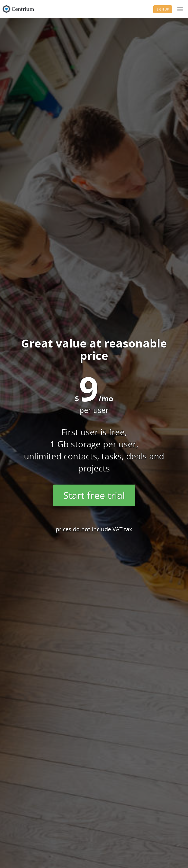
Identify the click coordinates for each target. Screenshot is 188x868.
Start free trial (94, 495)
